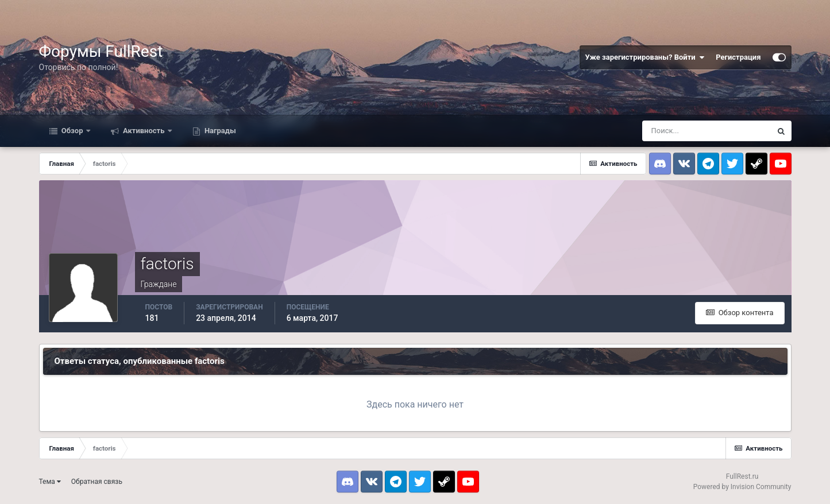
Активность (144, 131)
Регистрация (738, 57)
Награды (219, 131)
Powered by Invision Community (742, 487)
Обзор (72, 131)
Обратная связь (97, 482)
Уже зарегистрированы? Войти (645, 57)
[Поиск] (707, 131)
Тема (50, 482)
